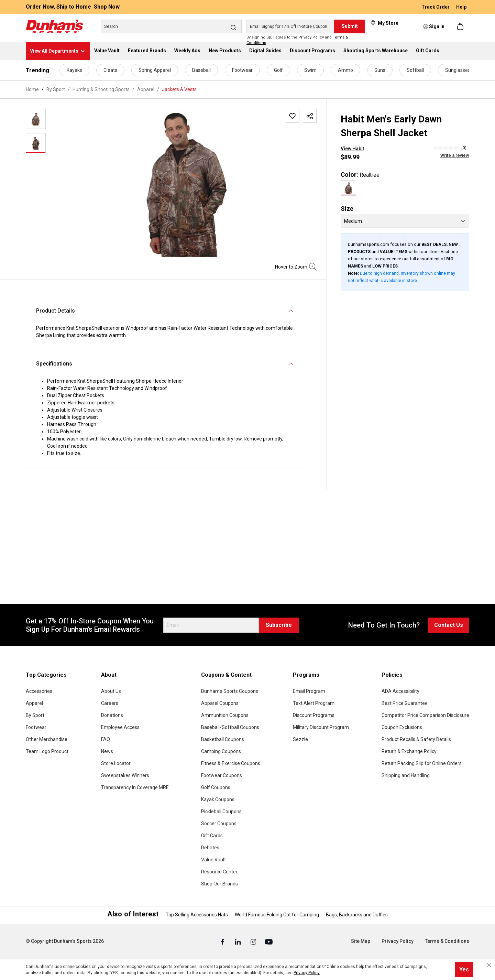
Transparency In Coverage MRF (135, 787)
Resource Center (219, 872)
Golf (278, 70)
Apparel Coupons (220, 703)
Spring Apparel (155, 70)
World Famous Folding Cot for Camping (277, 915)
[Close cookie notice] (489, 965)
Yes (464, 970)
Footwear (242, 70)
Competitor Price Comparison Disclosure (425, 715)
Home (32, 89)
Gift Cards (212, 836)
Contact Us (449, 625)
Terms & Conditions (447, 941)
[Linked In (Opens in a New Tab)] (238, 941)
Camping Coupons (221, 751)
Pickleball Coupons (221, 812)
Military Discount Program (321, 727)
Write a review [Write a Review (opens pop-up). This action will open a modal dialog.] (455, 155)
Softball (415, 70)
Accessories (39, 691)
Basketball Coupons (223, 739)
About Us (111, 691)
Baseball (201, 70)
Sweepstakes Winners (125, 775)
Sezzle (300, 739)
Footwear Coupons (222, 775)
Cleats (110, 70)
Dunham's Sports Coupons (230, 691)
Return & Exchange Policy (409, 751)
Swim (310, 70)
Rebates (210, 848)
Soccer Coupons (219, 824)
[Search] (171, 26)
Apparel (34, 703)
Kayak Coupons (218, 799)
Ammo (345, 70)
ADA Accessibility (400, 691)
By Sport (35, 715)
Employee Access (120, 727)
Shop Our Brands (219, 884)
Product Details (56, 311)
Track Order (436, 7)
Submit (350, 26)
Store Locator (116, 763)
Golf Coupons (216, 787)
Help (461, 7)
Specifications (54, 364)
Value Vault (213, 860)
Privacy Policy (311, 37)
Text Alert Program (314, 703)
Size (347, 209)
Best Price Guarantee (405, 703)
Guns (380, 70)
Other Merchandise (47, 739)
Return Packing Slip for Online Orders (422, 763)
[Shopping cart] (461, 26)
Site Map (361, 941)
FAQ (106, 739)
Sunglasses (458, 70)
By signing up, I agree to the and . (297, 40)
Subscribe (279, 625)
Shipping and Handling (406, 775)
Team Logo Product (47, 751)
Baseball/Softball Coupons (230, 727)
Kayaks (74, 70)
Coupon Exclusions (402, 727)
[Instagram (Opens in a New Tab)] (254, 941)
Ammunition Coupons (225, 715)
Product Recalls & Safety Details (416, 739)
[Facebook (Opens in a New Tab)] (223, 941)
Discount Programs (314, 715)
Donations (112, 715)
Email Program (309, 691)
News (107, 751)
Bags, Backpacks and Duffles (357, 915)
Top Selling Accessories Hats (197, 915)
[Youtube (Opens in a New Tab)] (269, 941)
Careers (110, 703)
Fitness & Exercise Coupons (231, 763)
